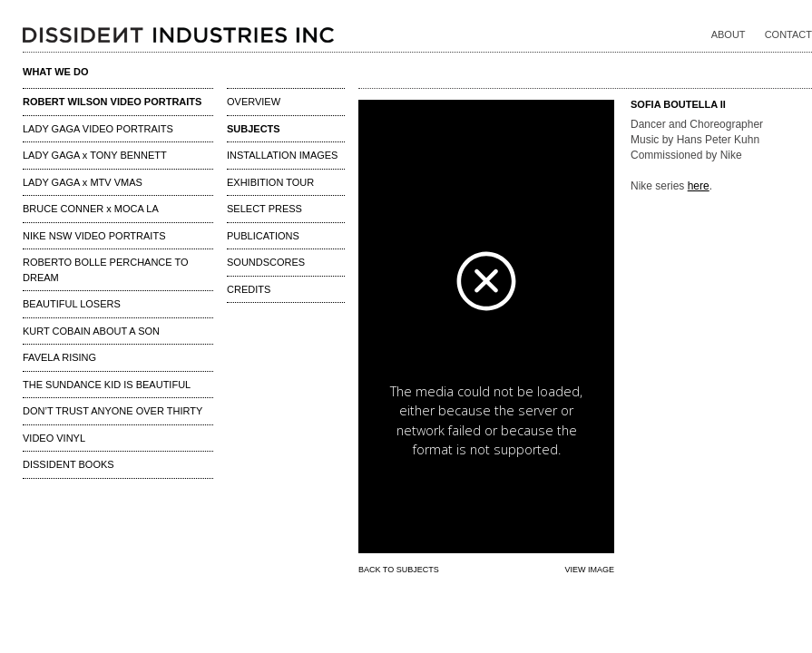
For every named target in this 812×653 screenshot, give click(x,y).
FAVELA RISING (59, 357)
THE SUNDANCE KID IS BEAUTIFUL (107, 385)
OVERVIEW (254, 102)
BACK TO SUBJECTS (399, 570)
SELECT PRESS (264, 209)
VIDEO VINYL (54, 438)
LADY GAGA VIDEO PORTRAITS (98, 129)
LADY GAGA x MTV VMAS (83, 182)
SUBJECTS (254, 129)
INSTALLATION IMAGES (282, 155)
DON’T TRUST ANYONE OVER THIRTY (113, 411)
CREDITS (249, 289)
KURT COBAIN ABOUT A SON (91, 331)
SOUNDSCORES (266, 262)
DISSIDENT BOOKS (68, 464)
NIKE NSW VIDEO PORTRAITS (94, 236)
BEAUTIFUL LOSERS (72, 304)
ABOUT (729, 34)
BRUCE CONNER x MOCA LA (91, 209)
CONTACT (788, 34)
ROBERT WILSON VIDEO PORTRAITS (112, 102)
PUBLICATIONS (263, 236)
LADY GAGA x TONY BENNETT (95, 155)
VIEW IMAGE (589, 570)
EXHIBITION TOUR (270, 182)
